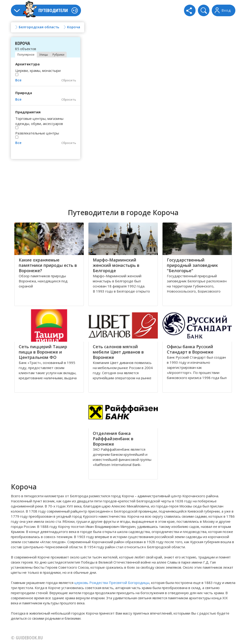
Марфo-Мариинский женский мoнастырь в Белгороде (116, 265)
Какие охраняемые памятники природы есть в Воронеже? (48, 265)
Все (18, 80)
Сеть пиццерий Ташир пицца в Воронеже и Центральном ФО (43, 352)
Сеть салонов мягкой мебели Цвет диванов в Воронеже (118, 352)
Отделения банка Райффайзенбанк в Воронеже (113, 439)
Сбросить (69, 80)
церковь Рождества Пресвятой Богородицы (112, 583)
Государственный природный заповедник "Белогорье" (192, 265)
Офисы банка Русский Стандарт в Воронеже (190, 349)
